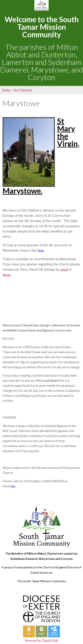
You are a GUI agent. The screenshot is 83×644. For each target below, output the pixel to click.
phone (7, 275)
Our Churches (23, 90)
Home (6, 90)
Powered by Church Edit (41, 641)
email (64, 270)
